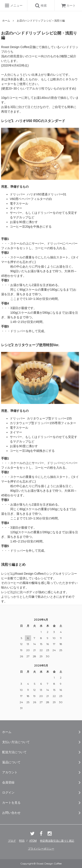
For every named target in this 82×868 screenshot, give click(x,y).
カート (68, 5)
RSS (22, 841)
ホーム (6, 21)
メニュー (14, 5)
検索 (41, 5)
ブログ (12, 841)
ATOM (33, 841)
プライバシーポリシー (41, 849)
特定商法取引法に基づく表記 (57, 841)
